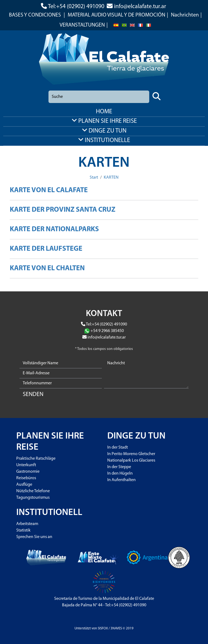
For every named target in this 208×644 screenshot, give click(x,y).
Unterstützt (83, 628)
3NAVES (116, 628)
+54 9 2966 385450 (107, 331)
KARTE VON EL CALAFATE (49, 190)
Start (94, 178)
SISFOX (103, 628)
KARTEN (111, 178)
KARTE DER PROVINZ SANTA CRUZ (63, 210)
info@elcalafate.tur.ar (140, 7)
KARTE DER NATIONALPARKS (54, 229)
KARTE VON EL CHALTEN (47, 268)
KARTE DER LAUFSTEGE (46, 249)
